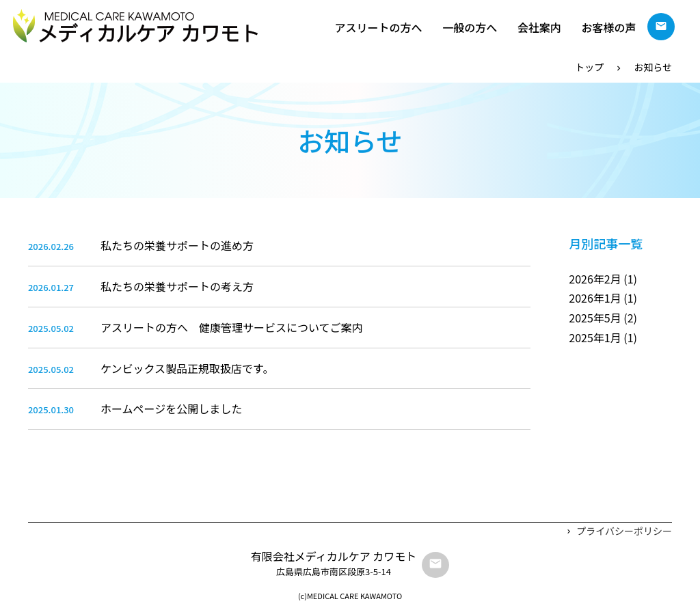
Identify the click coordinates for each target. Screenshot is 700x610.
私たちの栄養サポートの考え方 (177, 286)
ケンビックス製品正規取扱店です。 (187, 368)
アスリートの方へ (379, 27)
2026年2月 (595, 279)
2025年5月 (595, 318)
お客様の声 (608, 27)
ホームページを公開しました (171, 408)
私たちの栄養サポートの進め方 (177, 245)
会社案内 (539, 27)
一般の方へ (470, 27)
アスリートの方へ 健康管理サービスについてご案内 (232, 327)
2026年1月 (595, 298)
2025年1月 (595, 337)
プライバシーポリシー (624, 531)
